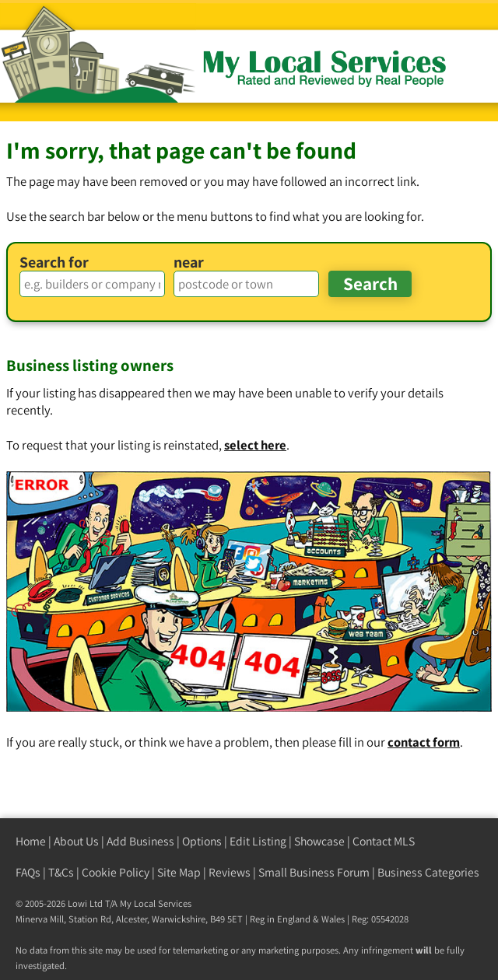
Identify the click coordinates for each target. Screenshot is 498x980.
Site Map (179, 872)
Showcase (319, 841)
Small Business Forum (314, 872)
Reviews (230, 872)
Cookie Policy (116, 872)
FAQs (28, 872)
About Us (76, 841)
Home (31, 841)
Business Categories (428, 872)
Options (202, 841)
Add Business (140, 841)
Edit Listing (258, 841)
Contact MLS (384, 841)
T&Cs (61, 872)
